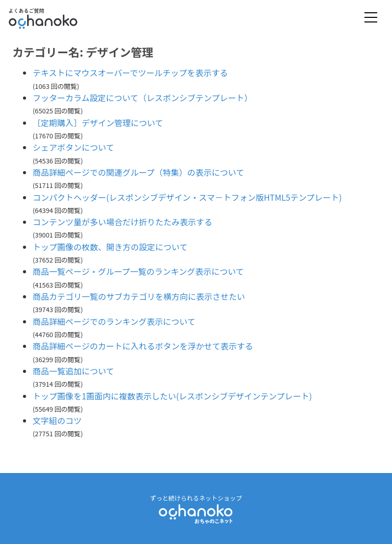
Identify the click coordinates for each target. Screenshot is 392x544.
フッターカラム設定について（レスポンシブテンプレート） (143, 98)
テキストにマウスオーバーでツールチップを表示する (130, 73)
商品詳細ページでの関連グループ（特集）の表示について (138, 172)
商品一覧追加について (73, 371)
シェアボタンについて (73, 147)
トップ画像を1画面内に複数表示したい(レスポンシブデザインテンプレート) (172, 396)
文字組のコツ (57, 420)
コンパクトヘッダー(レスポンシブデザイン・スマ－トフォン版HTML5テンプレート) (187, 197)
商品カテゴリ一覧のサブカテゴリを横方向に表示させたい (139, 296)
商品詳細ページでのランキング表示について (114, 321)
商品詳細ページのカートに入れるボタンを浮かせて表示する (143, 346)
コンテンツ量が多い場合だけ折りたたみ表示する (122, 222)
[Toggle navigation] (371, 18)
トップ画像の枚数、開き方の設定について (110, 247)
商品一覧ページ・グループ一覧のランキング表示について (138, 271)
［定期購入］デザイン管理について (98, 123)
